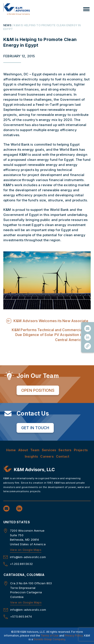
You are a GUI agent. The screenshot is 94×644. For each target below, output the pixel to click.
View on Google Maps (26, 550)
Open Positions (38, 390)
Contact (63, 456)
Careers (47, 456)
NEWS (7, 25)
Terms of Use (50, 636)
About (23, 450)
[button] (86, 9)
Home (11, 450)
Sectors (65, 450)
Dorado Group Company (49, 639)
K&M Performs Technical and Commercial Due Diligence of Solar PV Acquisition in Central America (47, 335)
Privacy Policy (74, 636)
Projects (81, 450)
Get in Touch (35, 428)
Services (49, 450)
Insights (32, 456)
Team (35, 450)
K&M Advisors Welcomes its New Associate (51, 321)
